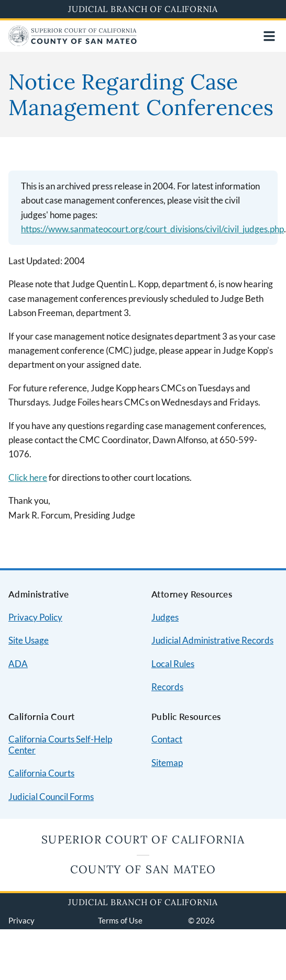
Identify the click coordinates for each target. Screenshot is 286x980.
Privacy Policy (35, 617)
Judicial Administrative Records (212, 640)
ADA (18, 664)
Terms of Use (120, 920)
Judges (165, 617)
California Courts (41, 773)
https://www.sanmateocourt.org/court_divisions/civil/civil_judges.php (152, 229)
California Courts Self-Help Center (60, 745)
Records (167, 687)
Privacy (21, 920)
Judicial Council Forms (51, 797)
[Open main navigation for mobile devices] (269, 36)
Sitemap (167, 763)
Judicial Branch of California (143, 9)
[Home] (73, 43)
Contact (167, 739)
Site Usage (29, 640)
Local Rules (173, 664)
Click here (28, 477)
